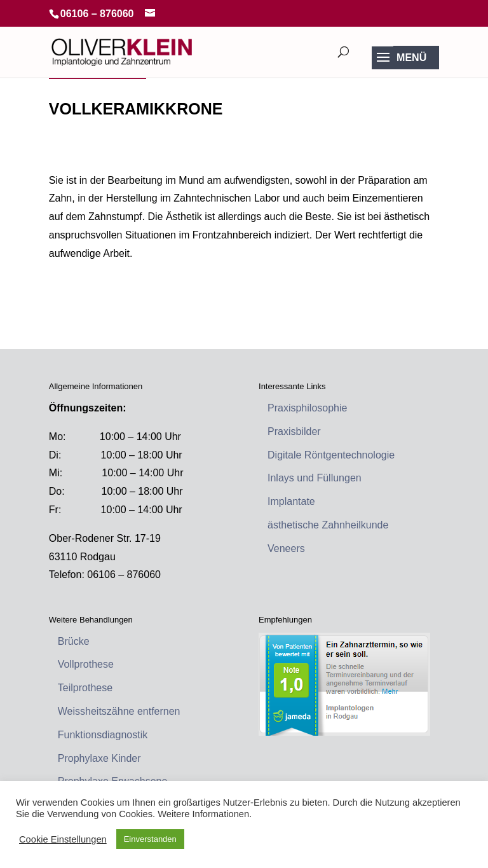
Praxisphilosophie (307, 408)
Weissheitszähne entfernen (119, 711)
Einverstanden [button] (150, 839)
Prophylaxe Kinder (99, 758)
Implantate (291, 501)
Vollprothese (86, 664)
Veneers (286, 548)
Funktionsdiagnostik (103, 735)
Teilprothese (85, 688)
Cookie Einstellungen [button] (63, 839)
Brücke (74, 641)
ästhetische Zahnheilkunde (328, 525)
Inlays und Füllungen (315, 478)
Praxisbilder (294, 431)
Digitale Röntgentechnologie (331, 455)
